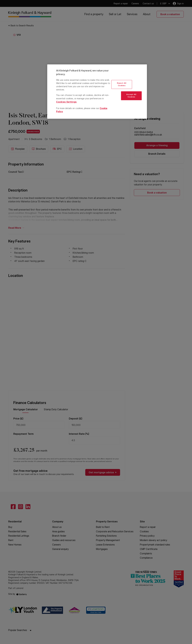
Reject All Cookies (122, 84)
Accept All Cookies (131, 96)
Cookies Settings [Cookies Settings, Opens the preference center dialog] (66, 102)
